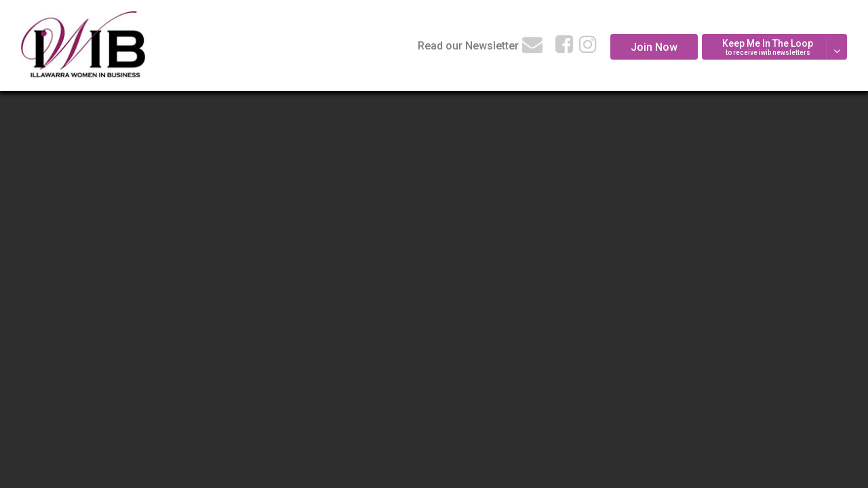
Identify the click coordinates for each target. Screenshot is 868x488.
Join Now (654, 47)
